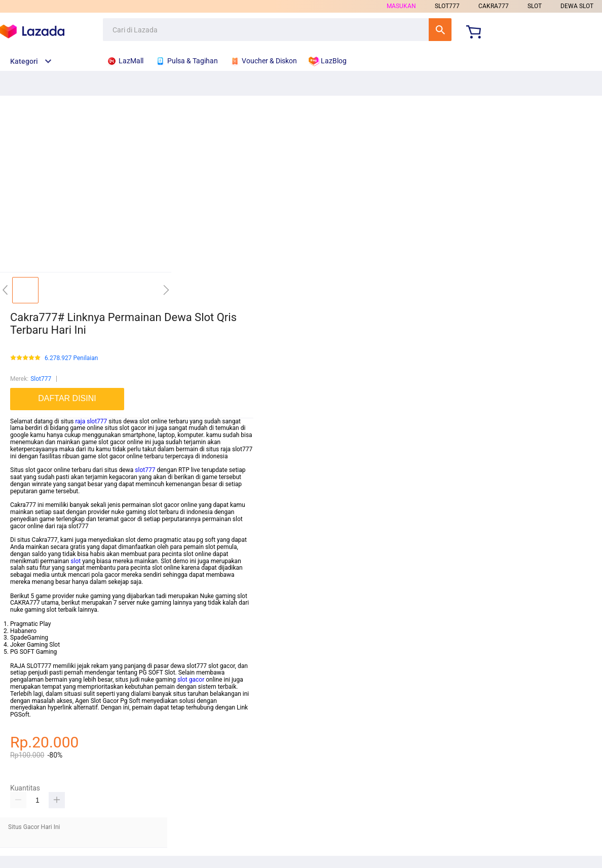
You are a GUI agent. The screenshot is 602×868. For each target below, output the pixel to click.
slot (76, 561)
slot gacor (191, 680)
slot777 (145, 470)
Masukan (401, 6)
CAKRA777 (494, 6)
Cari (440, 30)
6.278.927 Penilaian (71, 358)
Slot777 (41, 379)
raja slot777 (91, 421)
